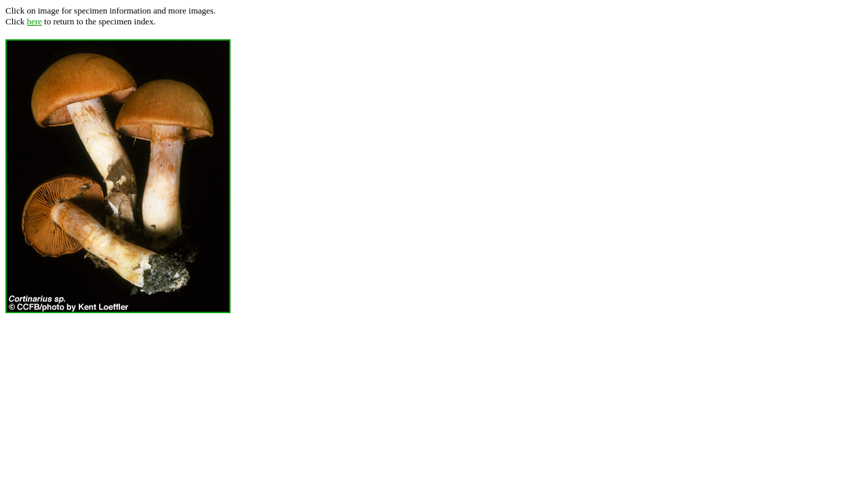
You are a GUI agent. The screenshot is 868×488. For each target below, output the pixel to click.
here (34, 21)
